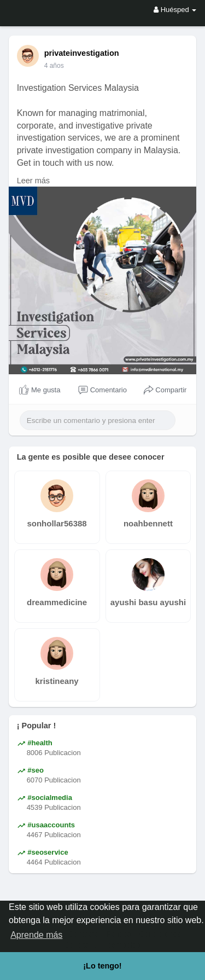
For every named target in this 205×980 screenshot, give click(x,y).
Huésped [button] (175, 10)
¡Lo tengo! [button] (102, 966)
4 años (54, 66)
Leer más (33, 181)
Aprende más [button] (36, 935)
